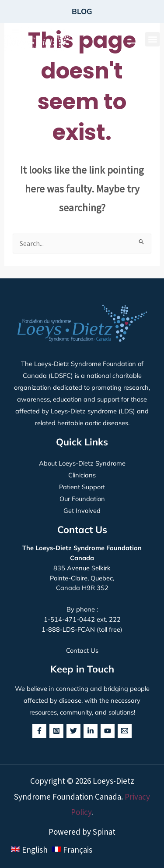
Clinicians (82, 475)
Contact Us (82, 650)
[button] (152, 39)
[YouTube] (108, 731)
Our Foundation (82, 499)
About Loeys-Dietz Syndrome (82, 463)
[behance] (125, 731)
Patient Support (82, 487)
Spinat (104, 832)
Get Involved (82, 510)
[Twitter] (73, 731)
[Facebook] (39, 731)
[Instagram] (56, 731)
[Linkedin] (91, 731)
